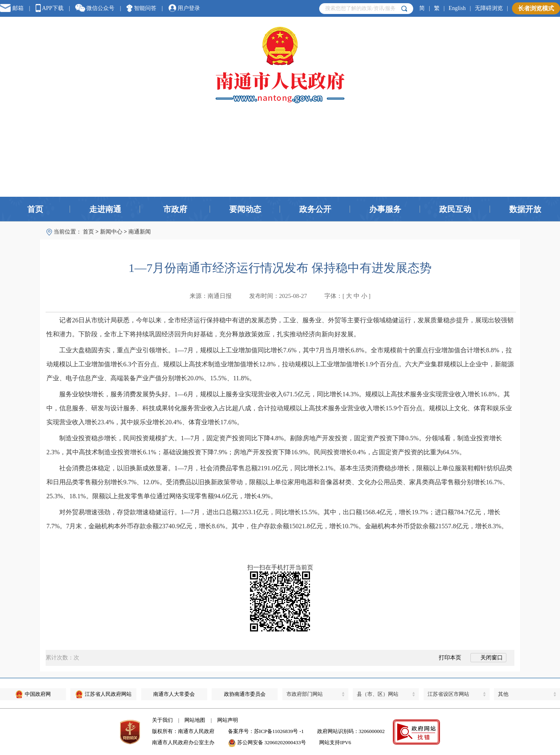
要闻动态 (245, 209)
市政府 (175, 209)
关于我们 (162, 720)
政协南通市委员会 (245, 694)
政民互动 (455, 209)
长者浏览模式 (536, 8)
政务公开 (315, 209)
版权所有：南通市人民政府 (183, 731)
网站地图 (195, 720)
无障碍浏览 (489, 8)
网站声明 (228, 720)
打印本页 (446, 658)
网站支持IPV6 (335, 742)
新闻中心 (111, 232)
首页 (35, 209)
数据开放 (525, 209)
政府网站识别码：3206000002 (351, 731)
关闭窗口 (488, 658)
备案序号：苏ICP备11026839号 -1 (266, 731)
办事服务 (385, 209)
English (457, 8)
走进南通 (105, 209)
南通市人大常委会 (174, 694)
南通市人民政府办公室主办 (183, 742)
